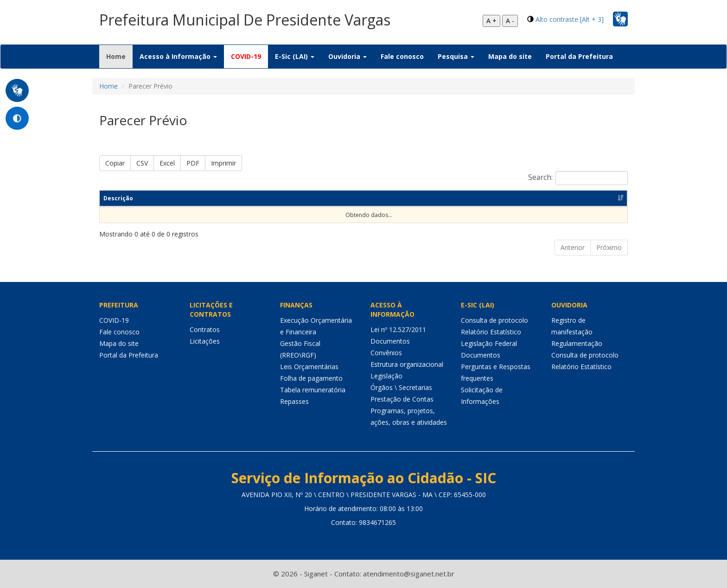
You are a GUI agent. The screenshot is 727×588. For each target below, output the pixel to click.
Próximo (609, 247)
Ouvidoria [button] (348, 56)
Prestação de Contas (402, 399)
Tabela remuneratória (313, 390)
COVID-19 (246, 56)
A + (491, 21)
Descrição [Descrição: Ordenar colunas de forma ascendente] (118, 198)
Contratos (205, 329)
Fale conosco (402, 56)
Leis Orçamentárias (309, 367)
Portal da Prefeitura (579, 56)
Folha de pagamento (311, 378)
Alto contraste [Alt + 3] (570, 19)
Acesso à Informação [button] (178, 56)
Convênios (386, 353)
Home (119, 56)
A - (510, 21)
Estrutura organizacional (407, 364)
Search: (578, 178)
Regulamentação (577, 343)
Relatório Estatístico (491, 332)
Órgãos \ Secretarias (401, 387)
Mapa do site (510, 56)
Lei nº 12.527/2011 (398, 329)
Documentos (390, 341)
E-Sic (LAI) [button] (295, 56)
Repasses (294, 401)
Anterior (573, 247)
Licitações (205, 341)
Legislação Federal (489, 343)
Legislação (386, 376)
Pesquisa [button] (456, 56)
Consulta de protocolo (494, 320)
